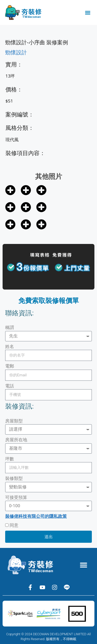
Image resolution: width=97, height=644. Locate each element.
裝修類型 (14, 478)
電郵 (10, 366)
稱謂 (10, 327)
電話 (10, 386)
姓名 (10, 346)
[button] (88, 12)
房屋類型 (14, 421)
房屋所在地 (16, 440)
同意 (14, 525)
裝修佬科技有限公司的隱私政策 (36, 516)
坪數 (10, 459)
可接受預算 (16, 497)
